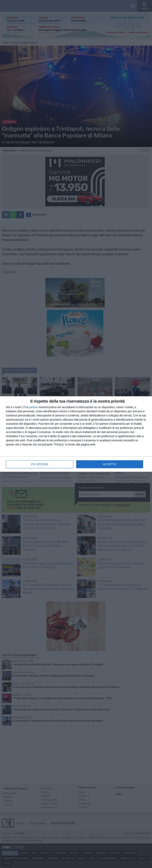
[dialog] (76, 434)
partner (33, 407)
